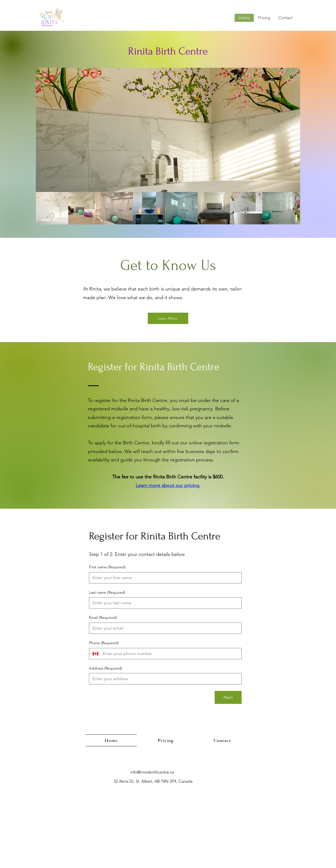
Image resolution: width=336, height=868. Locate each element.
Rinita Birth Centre (168, 51)
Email (103, 618)
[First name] (164, 578)
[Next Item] (291, 130)
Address (106, 668)
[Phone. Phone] (170, 654)
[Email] (164, 628)
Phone (104, 643)
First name (107, 567)
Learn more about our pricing (167, 485)
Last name (107, 593)
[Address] (164, 679)
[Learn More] (168, 318)
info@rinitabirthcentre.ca (152, 772)
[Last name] (164, 603)
